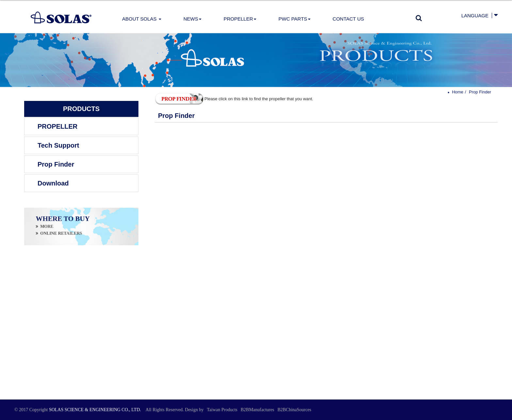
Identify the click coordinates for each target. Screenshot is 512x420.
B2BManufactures (257, 410)
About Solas (142, 19)
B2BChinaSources (294, 410)
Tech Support (58, 145)
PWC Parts (295, 19)
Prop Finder (56, 164)
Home (458, 92)
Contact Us (348, 19)
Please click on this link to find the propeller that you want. (234, 99)
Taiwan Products (222, 410)
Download (53, 183)
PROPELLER (240, 19)
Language (475, 16)
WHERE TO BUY (63, 220)
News (192, 19)
